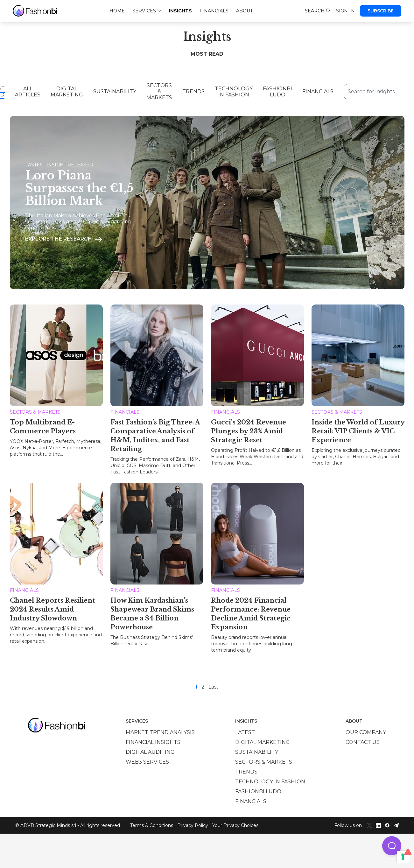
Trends (193, 91)
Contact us (363, 741)
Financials (214, 11)
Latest (245, 731)
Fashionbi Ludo (277, 92)
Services (147, 11)
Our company (366, 731)
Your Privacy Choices (235, 824)
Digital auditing (150, 751)
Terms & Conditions (152, 824)
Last (214, 686)
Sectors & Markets (159, 91)
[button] (392, 846)
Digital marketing (263, 741)
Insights (180, 11)
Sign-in (345, 11)
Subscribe (381, 11)
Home (117, 11)
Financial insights (153, 741)
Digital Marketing (67, 92)
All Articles (28, 92)
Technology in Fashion (234, 92)
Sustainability (115, 91)
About (244, 11)
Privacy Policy (193, 824)
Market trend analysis (160, 731)
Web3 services (147, 761)
